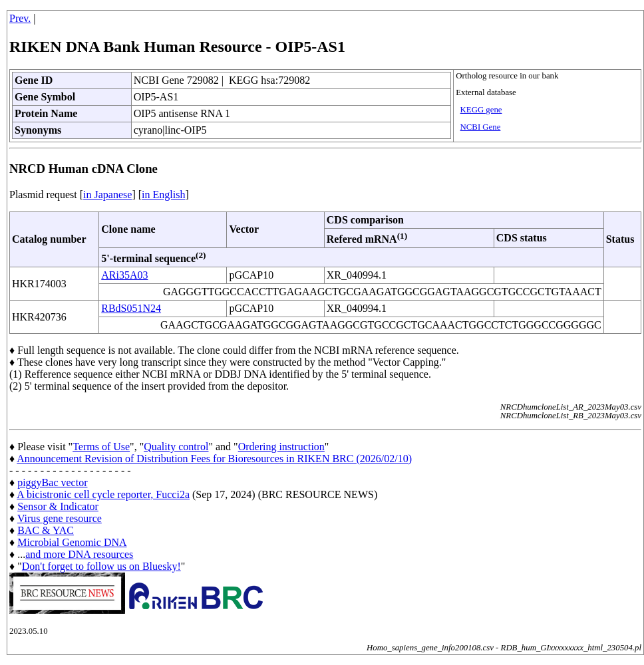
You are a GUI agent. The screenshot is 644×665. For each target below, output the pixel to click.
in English (163, 195)
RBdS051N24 (131, 308)
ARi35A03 (124, 275)
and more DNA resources (79, 554)
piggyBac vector (52, 482)
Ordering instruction (281, 447)
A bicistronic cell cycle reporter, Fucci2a (103, 494)
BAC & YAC (46, 530)
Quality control (176, 447)
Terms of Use (101, 447)
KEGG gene (481, 110)
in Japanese (107, 195)
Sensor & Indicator (58, 506)
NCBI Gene (481, 127)
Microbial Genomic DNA (72, 542)
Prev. (20, 18)
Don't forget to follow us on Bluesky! (101, 566)
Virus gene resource (60, 518)
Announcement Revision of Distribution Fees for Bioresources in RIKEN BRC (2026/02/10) (214, 459)
